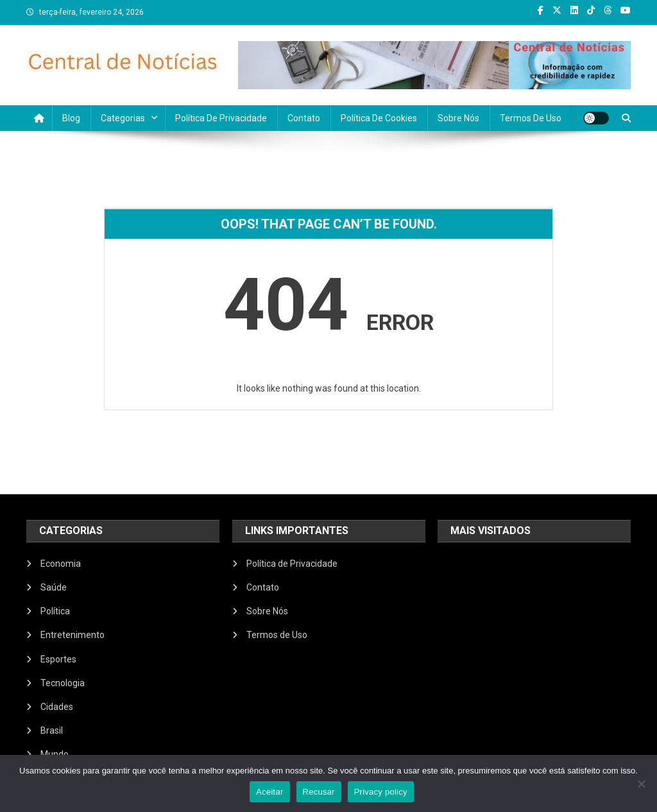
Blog (71, 118)
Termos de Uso (531, 118)
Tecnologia (63, 683)
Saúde (54, 587)
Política (55, 611)
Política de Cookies (379, 118)
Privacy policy (381, 792)
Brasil (52, 730)
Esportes (58, 659)
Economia (61, 564)
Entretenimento (73, 635)
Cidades (57, 707)
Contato (304, 118)
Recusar (319, 792)
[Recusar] (641, 784)
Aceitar (269, 792)
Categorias (123, 118)
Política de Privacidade (221, 118)
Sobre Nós (458, 118)
